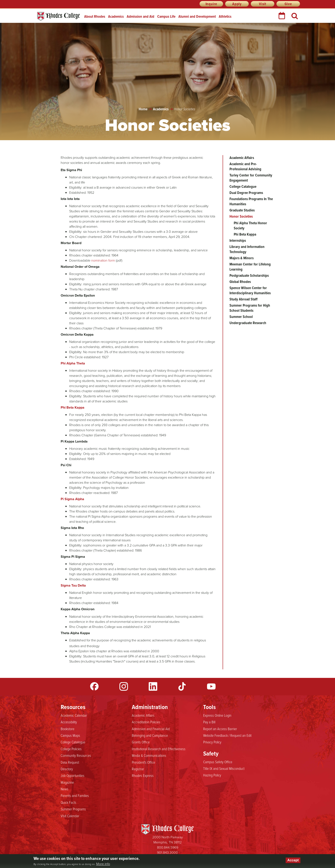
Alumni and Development (197, 16)
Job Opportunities (73, 776)
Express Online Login (217, 715)
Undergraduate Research (248, 323)
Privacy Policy (212, 742)
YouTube (211, 686)
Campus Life (166, 16)
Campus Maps (70, 735)
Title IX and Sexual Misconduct (224, 769)
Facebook (94, 686)
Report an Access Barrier (220, 729)
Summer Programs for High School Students (250, 308)
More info (103, 864)
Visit (263, 4)
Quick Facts (68, 802)
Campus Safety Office (218, 762)
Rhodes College (59, 16)
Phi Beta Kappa (245, 234)
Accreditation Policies (146, 722)
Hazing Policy (212, 775)
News (65, 789)
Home (143, 109)
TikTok (182, 686)
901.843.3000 (167, 853)
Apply (237, 4)
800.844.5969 (168, 847)
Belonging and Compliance (150, 735)
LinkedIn (153, 686)
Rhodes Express (143, 776)
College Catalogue (243, 186)
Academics (116, 16)
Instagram (124, 686)
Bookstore (68, 729)
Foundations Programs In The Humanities (251, 201)
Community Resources (76, 756)
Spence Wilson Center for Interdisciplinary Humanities (250, 290)
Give (288, 4)
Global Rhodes (240, 282)
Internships (238, 240)
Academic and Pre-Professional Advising (245, 166)
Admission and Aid (140, 16)
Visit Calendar (70, 816)
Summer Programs (73, 809)
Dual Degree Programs (246, 193)
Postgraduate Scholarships (249, 275)
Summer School (241, 317)
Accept (293, 860)
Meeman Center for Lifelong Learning (250, 267)
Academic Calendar (74, 715)
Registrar (138, 769)
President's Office (143, 762)
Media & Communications (149, 756)
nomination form (103, 260)
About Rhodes (95, 16)
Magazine (67, 782)
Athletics (225, 16)
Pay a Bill (209, 722)
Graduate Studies (242, 210)
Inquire (211, 4)
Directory (67, 769)
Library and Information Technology (247, 249)
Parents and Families (75, 796)
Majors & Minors (242, 258)
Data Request (70, 762)
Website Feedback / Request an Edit (227, 735)
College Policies (71, 749)
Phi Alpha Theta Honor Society (250, 226)
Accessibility (69, 722)
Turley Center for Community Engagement (251, 178)
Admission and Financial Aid (151, 729)
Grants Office (141, 742)
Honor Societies (241, 216)
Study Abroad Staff (243, 299)
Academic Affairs (242, 158)
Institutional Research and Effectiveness (159, 749)
